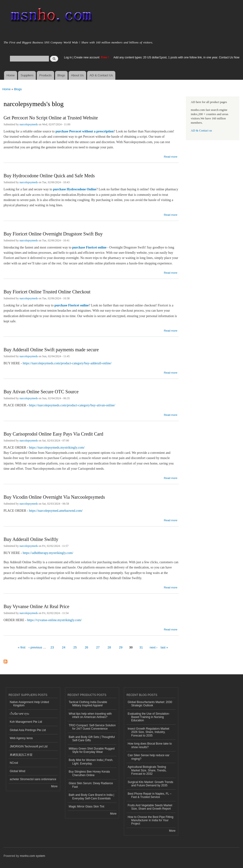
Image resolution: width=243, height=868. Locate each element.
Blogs (61, 75)
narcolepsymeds (29, 124)
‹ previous (35, 647)
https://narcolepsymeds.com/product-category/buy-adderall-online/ (67, 363)
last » (164, 647)
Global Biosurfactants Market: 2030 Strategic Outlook (150, 704)
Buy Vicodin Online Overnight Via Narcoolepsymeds (54, 497)
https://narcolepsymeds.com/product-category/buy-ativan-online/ (72, 405)
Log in (68, 57)
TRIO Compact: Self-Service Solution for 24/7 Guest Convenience (92, 727)
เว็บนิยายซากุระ (19, 714)
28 (109, 647)
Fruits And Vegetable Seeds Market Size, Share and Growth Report (150, 807)
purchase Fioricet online (89, 247)
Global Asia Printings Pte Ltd (28, 730)
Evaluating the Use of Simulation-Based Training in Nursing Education (149, 717)
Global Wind (17, 771)
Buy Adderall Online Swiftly (31, 539)
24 (64, 647)
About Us (77, 75)
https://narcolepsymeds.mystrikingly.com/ (57, 448)
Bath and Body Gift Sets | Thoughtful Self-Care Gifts (92, 739)
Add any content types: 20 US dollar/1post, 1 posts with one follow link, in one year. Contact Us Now (176, 57)
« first (22, 647)
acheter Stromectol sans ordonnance (33, 779)
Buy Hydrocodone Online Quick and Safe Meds (49, 176)
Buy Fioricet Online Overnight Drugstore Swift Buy (53, 234)
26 (86, 647)
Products (45, 75)
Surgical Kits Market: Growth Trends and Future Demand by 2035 (150, 784)
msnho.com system (33, 856)
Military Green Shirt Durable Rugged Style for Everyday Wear (92, 750)
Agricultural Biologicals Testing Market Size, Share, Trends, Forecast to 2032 (147, 770)
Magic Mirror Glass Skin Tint (87, 807)
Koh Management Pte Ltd (26, 722)
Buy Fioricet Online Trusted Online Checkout (47, 292)
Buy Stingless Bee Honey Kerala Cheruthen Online (89, 773)
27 (98, 647)
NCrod (14, 763)
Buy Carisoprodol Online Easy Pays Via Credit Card (53, 434)
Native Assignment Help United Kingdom (29, 704)
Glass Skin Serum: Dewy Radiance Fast (91, 785)
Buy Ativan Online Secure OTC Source (41, 392)
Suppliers (27, 75)
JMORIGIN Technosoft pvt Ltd (29, 746)
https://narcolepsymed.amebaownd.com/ (56, 511)
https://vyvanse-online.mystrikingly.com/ (54, 620)
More (54, 786)
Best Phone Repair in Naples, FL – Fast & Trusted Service (150, 795)
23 (52, 647)
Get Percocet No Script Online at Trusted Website (51, 118)
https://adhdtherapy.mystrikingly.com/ (48, 553)
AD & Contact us (201, 131)
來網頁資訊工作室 (21, 755)
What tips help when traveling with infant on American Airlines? (90, 715)
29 (121, 647)
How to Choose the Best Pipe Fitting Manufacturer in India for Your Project (151, 820)
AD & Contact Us (101, 75)
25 (75, 647)
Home (11, 75)
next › (154, 647)
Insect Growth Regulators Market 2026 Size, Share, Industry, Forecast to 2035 (148, 732)
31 (141, 647)
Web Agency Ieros (21, 738)
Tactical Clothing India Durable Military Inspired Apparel (88, 704)
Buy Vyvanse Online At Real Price (36, 606)
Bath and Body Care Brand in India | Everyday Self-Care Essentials (92, 797)
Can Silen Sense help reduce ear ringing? (149, 757)
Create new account (87, 57)
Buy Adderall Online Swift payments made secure (51, 350)
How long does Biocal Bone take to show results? (150, 745)
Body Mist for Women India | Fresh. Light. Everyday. (91, 762)
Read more (171, 156)
